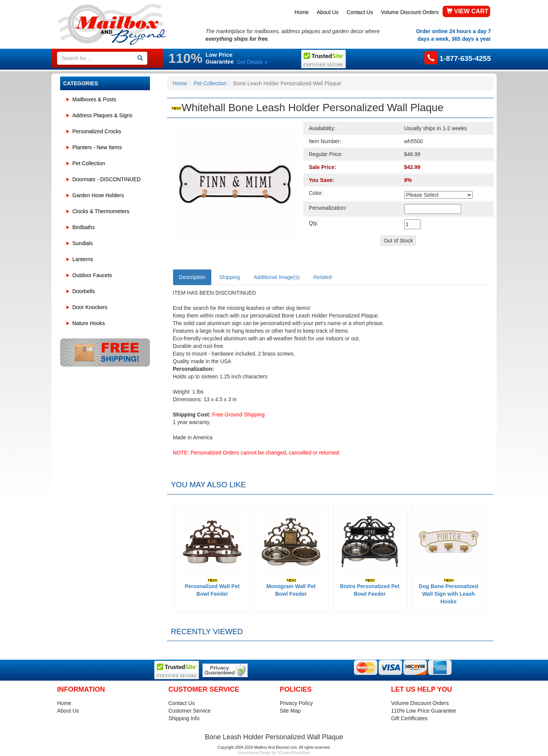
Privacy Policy (296, 703)
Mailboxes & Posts (94, 99)
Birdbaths (84, 227)
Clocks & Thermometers (101, 211)
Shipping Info (184, 718)
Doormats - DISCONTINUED (107, 179)
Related (322, 277)
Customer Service (190, 711)
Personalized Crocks (97, 131)
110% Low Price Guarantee (424, 711)
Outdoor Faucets (92, 275)
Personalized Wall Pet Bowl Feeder (212, 588)
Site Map (290, 711)
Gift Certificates (409, 718)
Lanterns (83, 259)
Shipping (230, 277)
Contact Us (360, 12)
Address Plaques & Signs (102, 115)
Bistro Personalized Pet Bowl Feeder (370, 588)
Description (192, 277)
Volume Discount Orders (410, 12)
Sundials (83, 243)
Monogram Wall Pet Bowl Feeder (291, 588)
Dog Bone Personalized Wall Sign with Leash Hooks (448, 591)
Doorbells (84, 291)
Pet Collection (89, 163)
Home (302, 12)
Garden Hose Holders (98, 195)
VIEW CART (467, 11)
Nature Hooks (89, 323)
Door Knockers (90, 307)
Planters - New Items (97, 147)
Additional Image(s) (277, 277)
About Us (328, 12)
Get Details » (252, 62)
